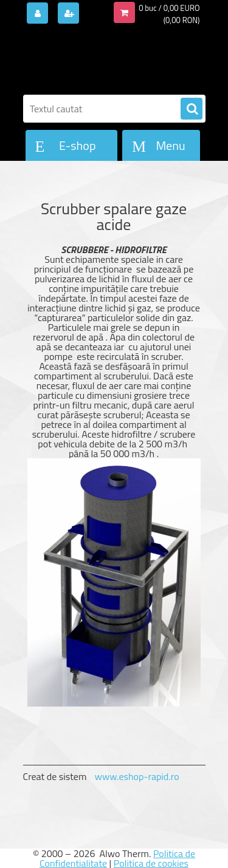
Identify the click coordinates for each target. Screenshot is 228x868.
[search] (192, 109)
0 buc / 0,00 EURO (169, 8)
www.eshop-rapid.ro (137, 776)
